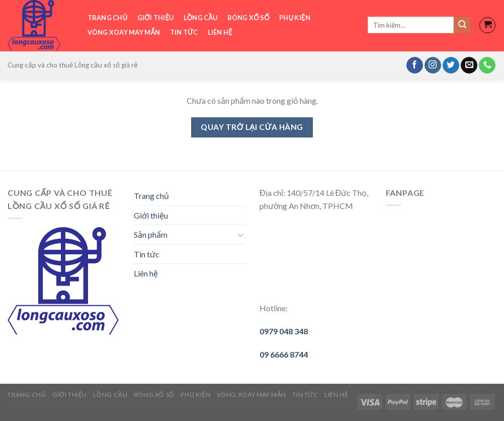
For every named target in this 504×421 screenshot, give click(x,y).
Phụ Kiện (295, 18)
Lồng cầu (201, 18)
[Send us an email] (469, 65)
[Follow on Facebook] (415, 65)
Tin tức (184, 32)
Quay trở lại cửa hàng (252, 127)
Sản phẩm (151, 234)
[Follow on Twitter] (451, 65)
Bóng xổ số (248, 18)
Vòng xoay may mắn (124, 32)
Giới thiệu (156, 18)
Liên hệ (220, 32)
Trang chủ (108, 18)
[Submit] (462, 25)
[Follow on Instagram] (433, 65)
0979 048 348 (284, 331)
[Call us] (487, 65)
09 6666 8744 (284, 354)
